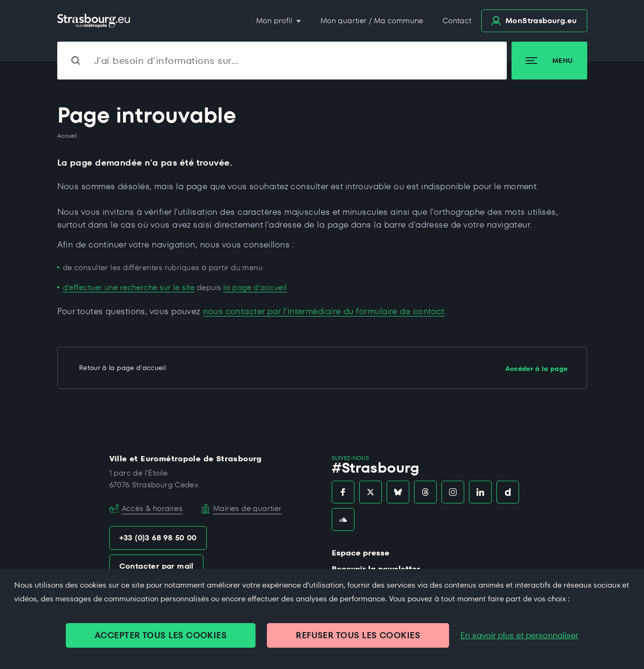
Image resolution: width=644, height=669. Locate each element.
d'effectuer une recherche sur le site (129, 287)
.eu (534, 21)
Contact (457, 21)
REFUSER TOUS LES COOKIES (358, 635)
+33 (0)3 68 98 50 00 (158, 538)
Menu (549, 61)
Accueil (67, 136)
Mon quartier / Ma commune (372, 21)
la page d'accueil (255, 287)
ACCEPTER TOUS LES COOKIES (161, 635)
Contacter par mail (156, 566)
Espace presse (361, 553)
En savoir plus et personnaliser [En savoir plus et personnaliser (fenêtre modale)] (519, 635)
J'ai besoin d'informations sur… (167, 61)
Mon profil (275, 21)
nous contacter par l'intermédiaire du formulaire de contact (324, 311)
